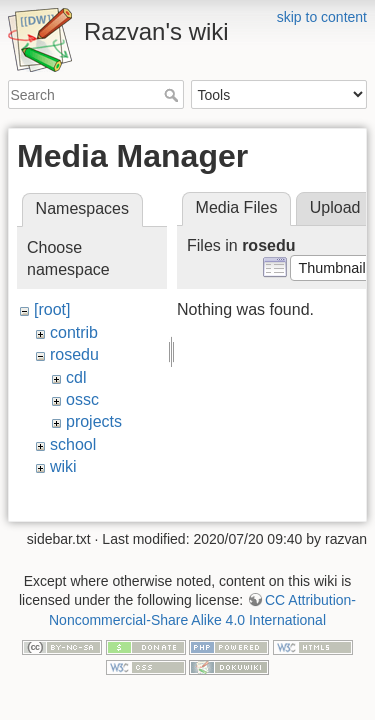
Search (173, 95)
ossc (82, 399)
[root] (52, 309)
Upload (335, 207)
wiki (63, 466)
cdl (76, 377)
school (73, 444)
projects (94, 421)
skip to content (322, 17)
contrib (74, 332)
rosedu (74, 354)
